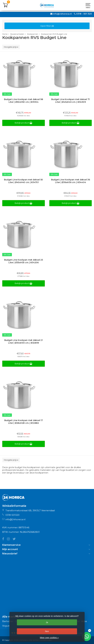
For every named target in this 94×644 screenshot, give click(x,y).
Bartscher (8, 621)
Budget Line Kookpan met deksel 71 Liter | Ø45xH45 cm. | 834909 (70, 101)
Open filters (47, 26)
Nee (47, 631)
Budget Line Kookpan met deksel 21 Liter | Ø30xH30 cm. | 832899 (24, 341)
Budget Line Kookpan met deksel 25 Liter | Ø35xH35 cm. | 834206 (24, 261)
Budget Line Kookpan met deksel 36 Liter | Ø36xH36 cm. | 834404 (71, 181)
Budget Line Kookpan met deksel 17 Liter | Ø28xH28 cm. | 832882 (24, 422)
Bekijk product (23, 123)
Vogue (6, 626)
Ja (47, 622)
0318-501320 (12, 515)
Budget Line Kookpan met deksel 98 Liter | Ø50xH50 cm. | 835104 (24, 101)
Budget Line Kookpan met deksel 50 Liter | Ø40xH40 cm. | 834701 (23, 181)
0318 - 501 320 (84, 14)
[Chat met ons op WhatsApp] (87, 637)
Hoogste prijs (11, 47)
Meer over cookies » (49, 638)
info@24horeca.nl (62, 14)
